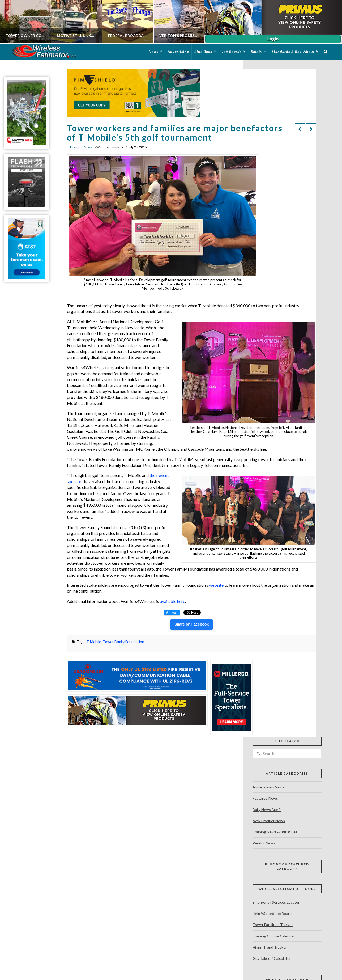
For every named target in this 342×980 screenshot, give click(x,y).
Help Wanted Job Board (272, 913)
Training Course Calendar (274, 936)
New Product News (269, 821)
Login (273, 39)
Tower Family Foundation (123, 642)
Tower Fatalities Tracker (273, 925)
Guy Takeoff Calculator (272, 958)
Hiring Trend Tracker (270, 947)
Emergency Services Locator (276, 902)
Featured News (81, 147)
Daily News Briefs (267, 810)
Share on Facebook (192, 624)
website (217, 585)
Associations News (268, 787)
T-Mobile (94, 642)
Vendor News (264, 843)
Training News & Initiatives (275, 832)
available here (172, 601)
